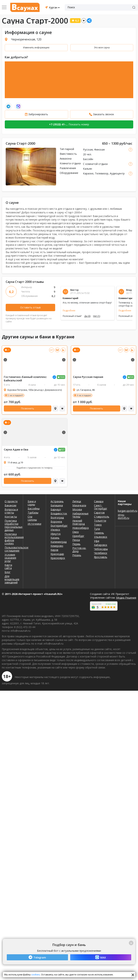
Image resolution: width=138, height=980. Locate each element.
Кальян (88, 169)
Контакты (11, 517)
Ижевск (55, 530)
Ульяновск (101, 537)
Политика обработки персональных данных (11, 525)
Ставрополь (102, 517)
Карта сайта (8, 566)
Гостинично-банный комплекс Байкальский (25, 379)
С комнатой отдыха (95, 164)
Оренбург (78, 536)
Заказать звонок (104, 114)
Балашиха (57, 505)
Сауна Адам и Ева (16, 449)
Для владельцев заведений (11, 579)
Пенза (76, 540)
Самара (99, 501)
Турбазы (33, 513)
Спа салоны (32, 518)
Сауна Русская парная (88, 377)
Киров (54, 550)
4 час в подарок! (84, 395)
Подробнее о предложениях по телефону (34, 468)
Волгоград (57, 517)
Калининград (59, 542)
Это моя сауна (102, 48)
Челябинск (101, 553)
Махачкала (79, 505)
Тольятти (100, 521)
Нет (97, 316)
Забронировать (38, 114)
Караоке (88, 173)
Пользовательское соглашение (11, 549)
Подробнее (69, 311)
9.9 (132, 377)
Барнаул (56, 509)
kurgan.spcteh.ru (127, 511)
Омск (76, 532)
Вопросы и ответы (11, 511)
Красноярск (58, 558)
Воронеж (56, 522)
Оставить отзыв (30, 307)
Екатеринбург (59, 526)
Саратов (99, 513)
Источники (34, 524)
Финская (99, 150)
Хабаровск (101, 545)
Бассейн (88, 159)
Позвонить (28, 408)
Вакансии (10, 505)
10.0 (62, 377)
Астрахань (57, 501)
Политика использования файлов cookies (11, 539)
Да (87, 316)
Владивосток (59, 513)
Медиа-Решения (126, 598)
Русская (88, 150)
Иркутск (56, 534)
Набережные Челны (80, 515)
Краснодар (57, 554)
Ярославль (101, 557)
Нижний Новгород (79, 522)
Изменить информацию (36, 48)
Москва (77, 509)
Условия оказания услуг (10, 558)
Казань (55, 538)
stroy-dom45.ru (124, 516)
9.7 (63, 450)
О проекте (11, 501)
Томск (98, 525)
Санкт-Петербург (101, 507)
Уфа (97, 541)
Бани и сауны (32, 503)
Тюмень (99, 533)
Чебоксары (101, 549)
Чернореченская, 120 (26, 39)
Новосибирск (81, 528)
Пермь (76, 544)
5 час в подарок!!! (15, 395)
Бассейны (34, 508)
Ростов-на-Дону (79, 550)
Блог (8, 572)
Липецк (77, 501)
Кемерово (57, 546)
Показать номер (69, 124)
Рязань (77, 555)
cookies (36, 974)
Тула (97, 529)
